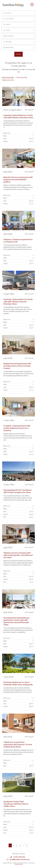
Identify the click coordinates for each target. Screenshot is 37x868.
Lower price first (21, 77)
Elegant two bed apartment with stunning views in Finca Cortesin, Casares (17, 366)
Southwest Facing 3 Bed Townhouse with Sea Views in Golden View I (16, 804)
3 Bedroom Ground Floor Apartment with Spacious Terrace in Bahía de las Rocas (18, 744)
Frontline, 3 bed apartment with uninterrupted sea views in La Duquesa (17, 428)
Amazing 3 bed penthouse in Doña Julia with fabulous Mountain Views (18, 116)
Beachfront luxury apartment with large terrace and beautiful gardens (18, 179)
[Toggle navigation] (32, 4)
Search (18, 54)
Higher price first (8, 80)
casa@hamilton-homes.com (20, 859)
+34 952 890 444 (19, 857)
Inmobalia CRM (19, 864)
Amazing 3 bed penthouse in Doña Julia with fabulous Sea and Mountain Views (18, 302)
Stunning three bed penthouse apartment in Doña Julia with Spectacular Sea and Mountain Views (16, 621)
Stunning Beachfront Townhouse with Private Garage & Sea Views (17, 491)
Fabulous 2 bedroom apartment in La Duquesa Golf (18, 241)
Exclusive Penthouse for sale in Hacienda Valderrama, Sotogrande (18, 683)
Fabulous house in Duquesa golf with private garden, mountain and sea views (18, 555)
